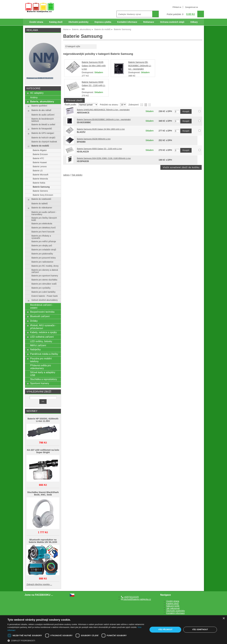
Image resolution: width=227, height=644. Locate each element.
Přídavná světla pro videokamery (41, 367)
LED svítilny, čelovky (41, 341)
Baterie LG (38, 171)
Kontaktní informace (127, 22)
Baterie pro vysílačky (41, 288)
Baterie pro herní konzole (43, 232)
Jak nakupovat (173, 608)
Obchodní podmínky (78, 22)
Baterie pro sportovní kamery (45, 276)
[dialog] (113, 630)
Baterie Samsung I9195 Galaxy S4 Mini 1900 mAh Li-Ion (94, 66)
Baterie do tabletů (40, 204)
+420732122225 (130, 597)
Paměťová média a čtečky (44, 354)
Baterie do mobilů (40, 146)
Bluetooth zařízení (40, 316)
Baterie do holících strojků (43, 138)
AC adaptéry (37, 93)
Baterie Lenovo (40, 167)
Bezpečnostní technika (42, 312)
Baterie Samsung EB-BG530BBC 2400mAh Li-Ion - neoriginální (140, 66)
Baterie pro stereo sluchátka (44, 280)
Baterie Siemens (40, 191)
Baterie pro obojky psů (42, 246)
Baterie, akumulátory (42, 101)
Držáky (34, 321)
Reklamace (149, 22)
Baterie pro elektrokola (42, 224)
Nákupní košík (173, 606)
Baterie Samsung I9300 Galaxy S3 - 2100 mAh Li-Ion (94, 86)
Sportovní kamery (40, 383)
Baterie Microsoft (40, 175)
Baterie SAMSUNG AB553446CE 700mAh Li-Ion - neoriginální (103, 110)
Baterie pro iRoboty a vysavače (41, 237)
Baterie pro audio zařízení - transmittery (44, 213)
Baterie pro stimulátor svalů (44, 284)
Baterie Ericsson (40, 154)
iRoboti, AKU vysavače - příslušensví (43, 327)
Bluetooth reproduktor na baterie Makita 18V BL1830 (43, 541)
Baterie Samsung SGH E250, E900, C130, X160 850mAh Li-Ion (104, 158)
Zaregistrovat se (192, 7)
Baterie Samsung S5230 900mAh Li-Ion (94, 139)
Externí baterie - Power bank (45, 296)
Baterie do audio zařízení (43, 115)
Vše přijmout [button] (165, 630)
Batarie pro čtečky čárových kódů (44, 219)
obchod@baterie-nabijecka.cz (136, 599)
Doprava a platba (103, 22)
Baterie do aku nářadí (41, 110)
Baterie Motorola (40, 179)
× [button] (224, 618)
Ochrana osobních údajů (172, 22)
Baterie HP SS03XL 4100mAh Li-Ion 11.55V (43, 420)
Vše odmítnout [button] (200, 630)
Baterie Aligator (40, 150)
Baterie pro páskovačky (42, 254)
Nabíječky (35, 349)
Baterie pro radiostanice (42, 262)
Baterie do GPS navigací (43, 133)
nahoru (66, 175)
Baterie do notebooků (41, 199)
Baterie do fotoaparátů (42, 129)
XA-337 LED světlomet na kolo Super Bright (43, 451)
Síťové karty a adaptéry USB (43, 374)
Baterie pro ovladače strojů (44, 250)
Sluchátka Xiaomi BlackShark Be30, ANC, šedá (43, 493)
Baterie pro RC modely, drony (45, 266)
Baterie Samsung (41, 187)
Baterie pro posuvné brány (44, 258)
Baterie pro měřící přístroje (44, 242)
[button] (76, 640)
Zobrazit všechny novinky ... (39, 584)
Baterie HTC (38, 158)
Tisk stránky (77, 175)
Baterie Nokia (39, 183)
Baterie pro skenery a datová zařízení (45, 271)
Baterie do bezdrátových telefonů (43, 120)
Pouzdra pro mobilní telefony (41, 360)
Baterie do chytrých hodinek (44, 142)
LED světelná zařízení (42, 337)
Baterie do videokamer (42, 208)
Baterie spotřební (39, 106)
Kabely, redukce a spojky (43, 332)
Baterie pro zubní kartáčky (43, 292)
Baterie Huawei (40, 163)
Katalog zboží (56, 22)
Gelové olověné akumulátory (45, 300)
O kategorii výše (73, 46)
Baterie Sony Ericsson (43, 195)
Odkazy (194, 22)
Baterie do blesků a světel (43, 125)
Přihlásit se (177, 7)
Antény (34, 97)
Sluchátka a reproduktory (44, 379)
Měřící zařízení (38, 345)
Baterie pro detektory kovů (44, 228)
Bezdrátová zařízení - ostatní (42, 306)
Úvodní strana (36, 22)
